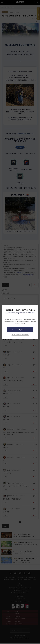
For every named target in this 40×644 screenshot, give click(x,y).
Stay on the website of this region (20, 335)
